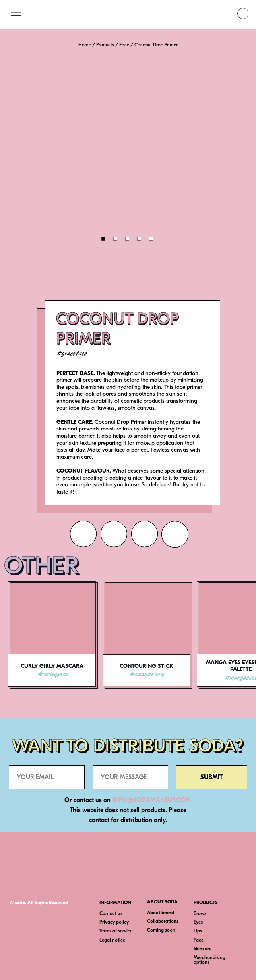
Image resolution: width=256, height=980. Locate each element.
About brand (161, 913)
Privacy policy (114, 922)
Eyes (198, 922)
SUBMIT (212, 777)
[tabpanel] (55, 652)
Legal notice (112, 940)
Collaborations (163, 921)
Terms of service (116, 931)
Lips (198, 931)
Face (199, 940)
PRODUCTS (206, 903)
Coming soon (161, 930)
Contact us (111, 913)
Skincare (203, 949)
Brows (200, 913)
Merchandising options (209, 960)
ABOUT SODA (162, 902)
